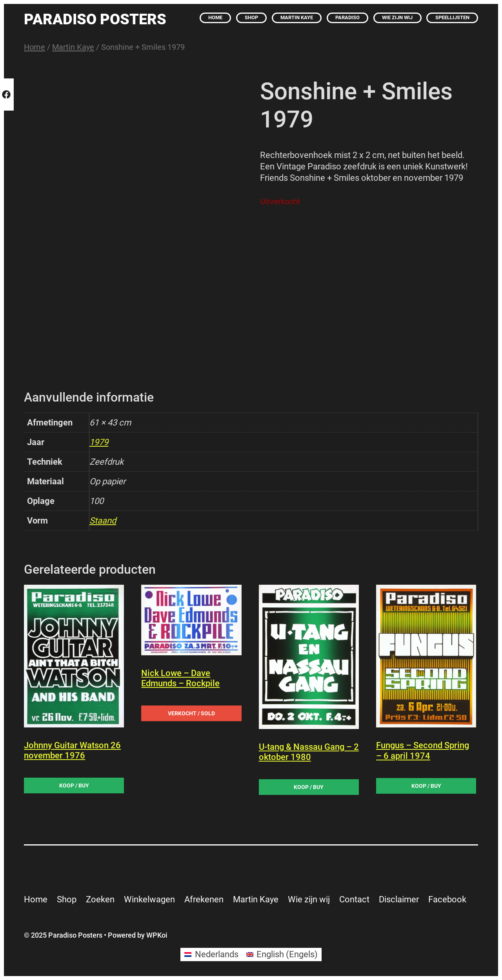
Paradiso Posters (95, 19)
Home (35, 47)
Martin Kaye (73, 47)
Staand (103, 521)
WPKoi (157, 935)
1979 (99, 442)
